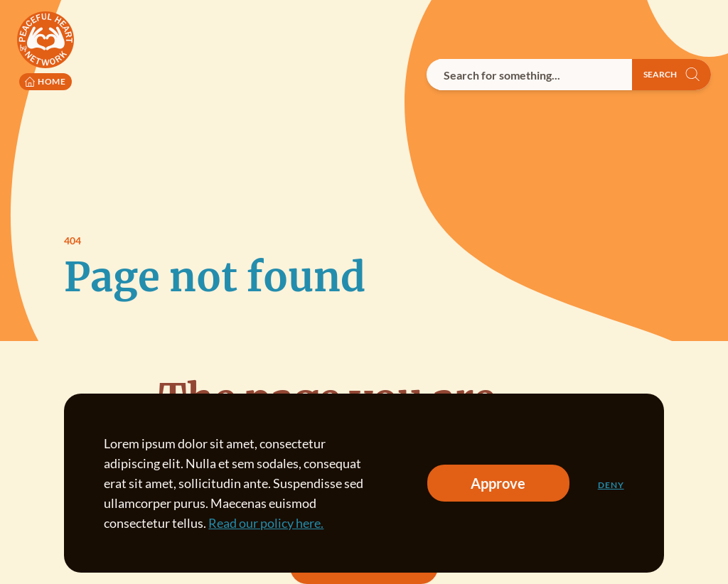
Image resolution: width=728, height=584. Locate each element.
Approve (498, 483)
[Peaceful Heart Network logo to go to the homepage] (45, 51)
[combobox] (529, 75)
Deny (611, 485)
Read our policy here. (266, 523)
